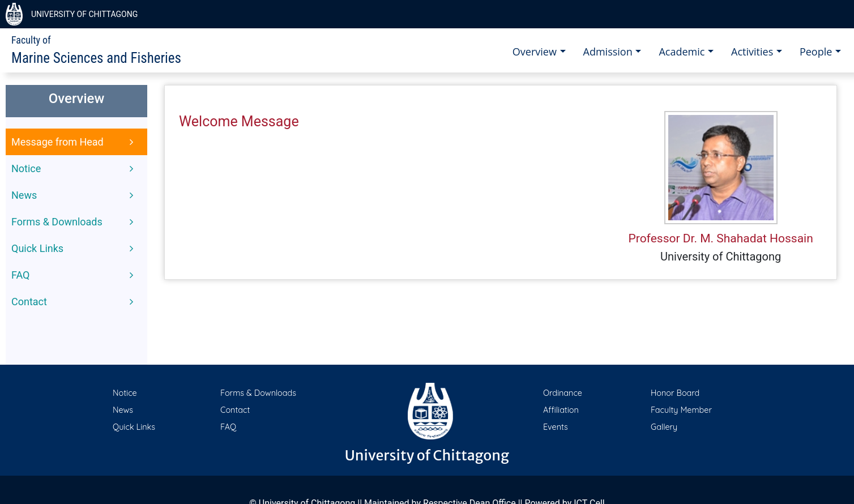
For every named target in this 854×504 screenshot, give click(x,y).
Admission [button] (609, 52)
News (74, 195)
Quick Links (74, 249)
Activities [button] (753, 52)
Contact (74, 302)
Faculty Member (681, 410)
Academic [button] (683, 52)
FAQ (74, 275)
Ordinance (563, 393)
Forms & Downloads (74, 222)
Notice (74, 169)
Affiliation (561, 410)
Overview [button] (536, 52)
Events (556, 427)
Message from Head (74, 142)
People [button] (817, 52)
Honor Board (675, 393)
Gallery (664, 427)
